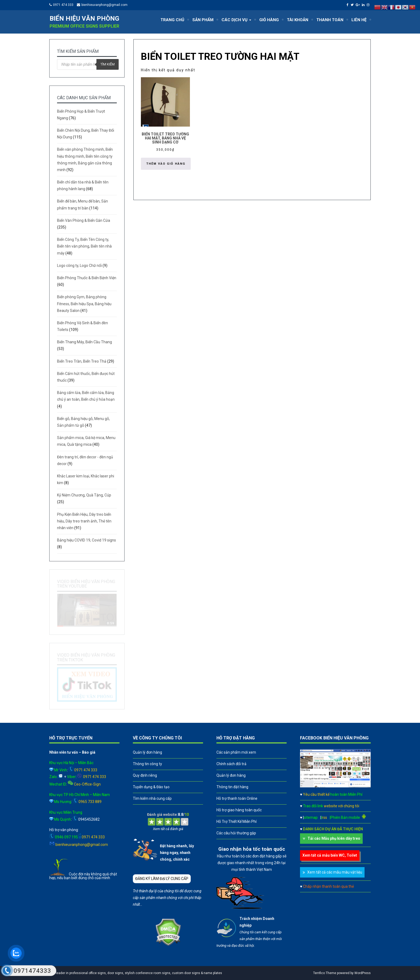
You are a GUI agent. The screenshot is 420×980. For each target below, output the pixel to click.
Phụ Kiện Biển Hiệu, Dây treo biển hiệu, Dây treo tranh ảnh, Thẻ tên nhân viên (84, 521)
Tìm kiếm (108, 64)
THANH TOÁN (330, 20)
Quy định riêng (145, 775)
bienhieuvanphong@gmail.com (104, 5)
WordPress (363, 973)
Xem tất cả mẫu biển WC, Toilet (330, 855)
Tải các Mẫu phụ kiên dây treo (334, 838)
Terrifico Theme (325, 973)
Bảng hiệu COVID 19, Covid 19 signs (87, 540)
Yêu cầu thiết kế (333, 794)
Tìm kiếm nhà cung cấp (152, 798)
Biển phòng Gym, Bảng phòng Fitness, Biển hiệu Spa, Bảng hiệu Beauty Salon (84, 304)
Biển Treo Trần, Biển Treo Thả (82, 361)
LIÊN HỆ (359, 20)
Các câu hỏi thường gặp (236, 833)
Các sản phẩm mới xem (236, 752)
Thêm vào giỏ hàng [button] (166, 164)
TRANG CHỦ (172, 20)
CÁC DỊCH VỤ (236, 20)
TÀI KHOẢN (298, 20)
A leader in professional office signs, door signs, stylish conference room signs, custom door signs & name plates (137, 973)
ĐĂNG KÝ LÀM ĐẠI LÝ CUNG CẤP (162, 879)
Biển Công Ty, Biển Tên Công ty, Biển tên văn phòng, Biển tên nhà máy (84, 246)
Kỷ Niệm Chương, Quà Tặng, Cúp (84, 495)
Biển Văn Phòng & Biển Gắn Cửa (84, 220)
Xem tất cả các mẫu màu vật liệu (335, 872)
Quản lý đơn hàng (147, 752)
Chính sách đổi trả (231, 764)
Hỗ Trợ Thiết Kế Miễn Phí (237, 821)
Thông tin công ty (147, 764)
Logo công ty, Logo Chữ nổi (79, 266)
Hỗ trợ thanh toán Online (237, 798)
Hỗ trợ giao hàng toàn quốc (239, 810)
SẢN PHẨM (203, 20)
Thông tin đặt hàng (232, 787)
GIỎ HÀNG (269, 20)
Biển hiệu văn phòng (84, 19)
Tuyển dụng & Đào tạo (151, 787)
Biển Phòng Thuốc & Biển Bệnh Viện (87, 278)
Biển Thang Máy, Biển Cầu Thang (85, 342)
